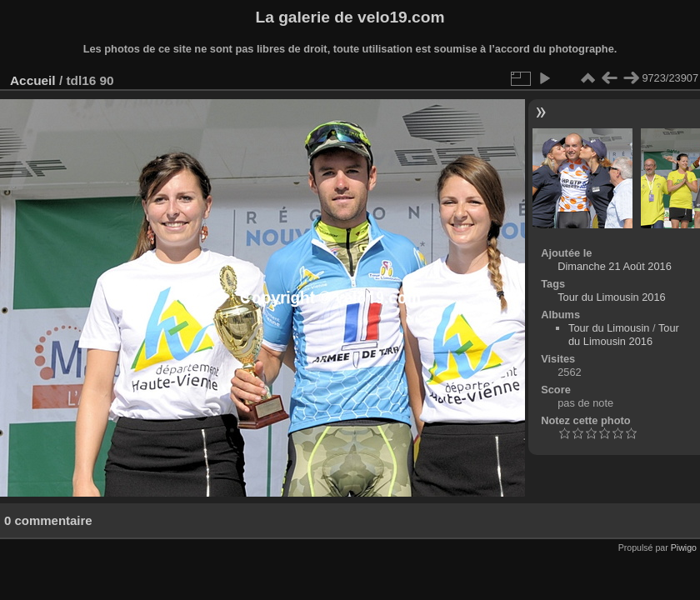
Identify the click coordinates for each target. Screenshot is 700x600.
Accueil (33, 80)
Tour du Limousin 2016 (611, 297)
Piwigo (684, 547)
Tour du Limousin (609, 328)
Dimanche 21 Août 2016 (615, 266)
